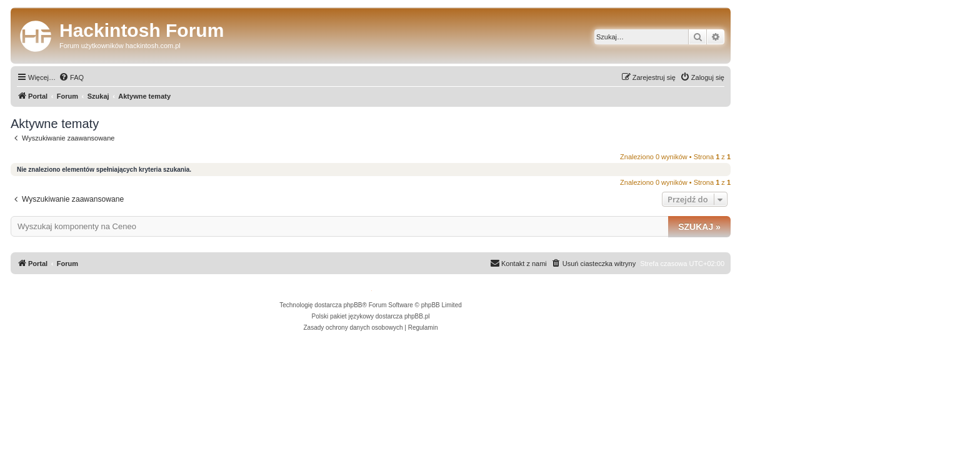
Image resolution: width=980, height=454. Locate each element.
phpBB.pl (417, 316)
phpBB (353, 305)
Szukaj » (699, 227)
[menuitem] (71, 77)
